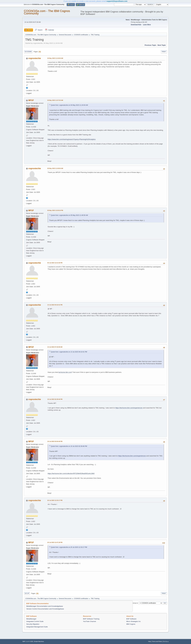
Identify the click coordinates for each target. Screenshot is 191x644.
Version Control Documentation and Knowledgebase (45, 609)
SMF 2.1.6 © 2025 (28, 641)
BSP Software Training (91, 619)
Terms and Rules (157, 641)
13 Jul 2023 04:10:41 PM (55, 305)
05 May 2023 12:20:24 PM (55, 210)
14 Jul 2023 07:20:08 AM (55, 347)
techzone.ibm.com (65, 372)
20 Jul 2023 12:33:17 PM (55, 500)
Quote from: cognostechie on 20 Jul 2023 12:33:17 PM (69, 547)
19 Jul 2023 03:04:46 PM (55, 441)
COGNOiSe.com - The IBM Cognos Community (47, 12)
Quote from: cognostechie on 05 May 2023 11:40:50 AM (69, 215)
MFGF (31, 100)
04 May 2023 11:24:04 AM (55, 58)
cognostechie (35, 58)
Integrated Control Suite (35, 621)
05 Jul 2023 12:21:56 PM (55, 263)
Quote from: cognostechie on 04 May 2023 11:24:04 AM (69, 105)
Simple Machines (39, 641)
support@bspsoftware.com (117, 1)
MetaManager (31, 619)
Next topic (162, 45)
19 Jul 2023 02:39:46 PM (55, 399)
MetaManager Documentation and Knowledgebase (45, 606)
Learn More (147, 25)
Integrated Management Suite (37, 627)
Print (164, 52)
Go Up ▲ (166, 641)
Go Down (28, 52)
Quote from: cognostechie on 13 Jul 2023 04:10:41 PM (69, 352)
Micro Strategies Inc (134, 621)
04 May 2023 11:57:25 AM (55, 100)
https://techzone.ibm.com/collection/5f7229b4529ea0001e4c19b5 (71, 473)
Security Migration (33, 624)
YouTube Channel (90, 621)
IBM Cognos (131, 624)
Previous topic (150, 45)
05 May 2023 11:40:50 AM (55, 168)
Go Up (27, 593)
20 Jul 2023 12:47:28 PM (55, 542)
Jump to (135, 603)
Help (150, 641)
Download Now (136, 25)
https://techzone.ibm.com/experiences (129, 408)
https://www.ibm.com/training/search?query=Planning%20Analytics (72, 139)
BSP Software (131, 619)
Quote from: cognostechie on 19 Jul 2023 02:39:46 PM (69, 446)
